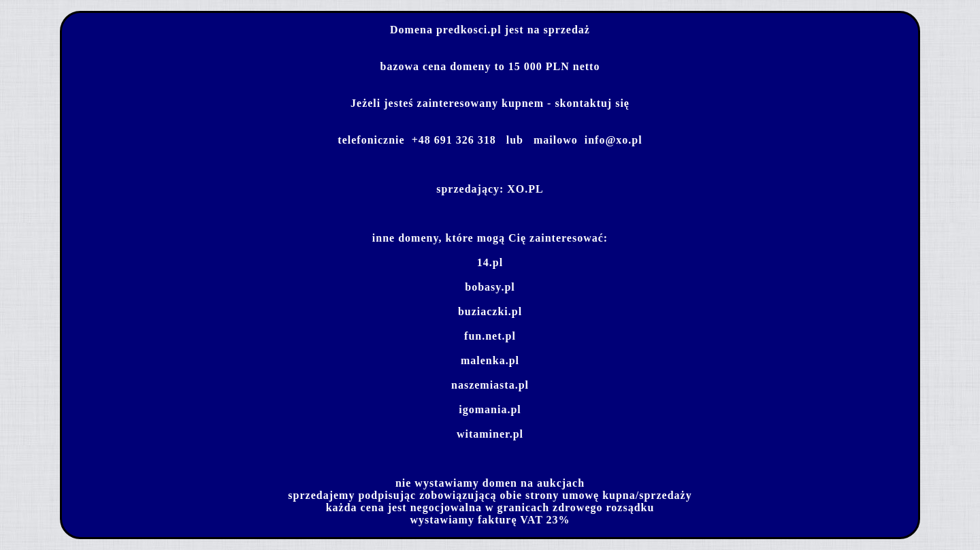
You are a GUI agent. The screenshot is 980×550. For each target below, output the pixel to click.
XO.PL (525, 189)
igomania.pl (490, 409)
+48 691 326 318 (454, 140)
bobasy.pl (490, 287)
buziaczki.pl (490, 311)
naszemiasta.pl (490, 385)
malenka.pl (490, 360)
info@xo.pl (614, 140)
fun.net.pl (490, 336)
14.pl (490, 262)
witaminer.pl (490, 434)
